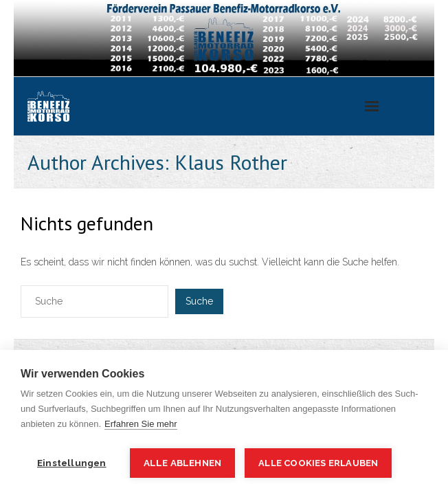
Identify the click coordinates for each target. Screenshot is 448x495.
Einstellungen (72, 463)
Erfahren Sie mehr (141, 424)
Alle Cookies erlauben (318, 463)
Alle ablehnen (183, 463)
